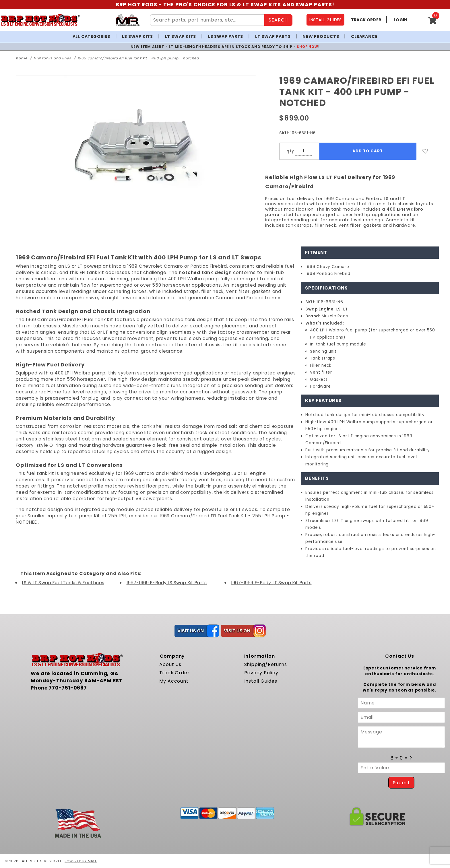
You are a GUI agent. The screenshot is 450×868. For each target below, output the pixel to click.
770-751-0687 (68, 688)
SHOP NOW (308, 47)
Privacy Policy (261, 673)
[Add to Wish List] (425, 151)
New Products (321, 36)
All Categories (91, 36)
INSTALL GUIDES (326, 20)
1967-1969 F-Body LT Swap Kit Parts (271, 583)
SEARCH (278, 20)
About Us (170, 664)
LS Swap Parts (226, 36)
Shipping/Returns (266, 664)
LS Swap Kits (137, 36)
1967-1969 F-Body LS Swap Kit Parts (167, 583)
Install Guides (261, 681)
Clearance (364, 36)
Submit (401, 783)
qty (290, 151)
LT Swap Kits (181, 36)
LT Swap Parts (273, 36)
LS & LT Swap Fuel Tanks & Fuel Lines (63, 583)
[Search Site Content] (207, 20)
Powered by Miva (81, 861)
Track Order (174, 673)
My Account (174, 681)
